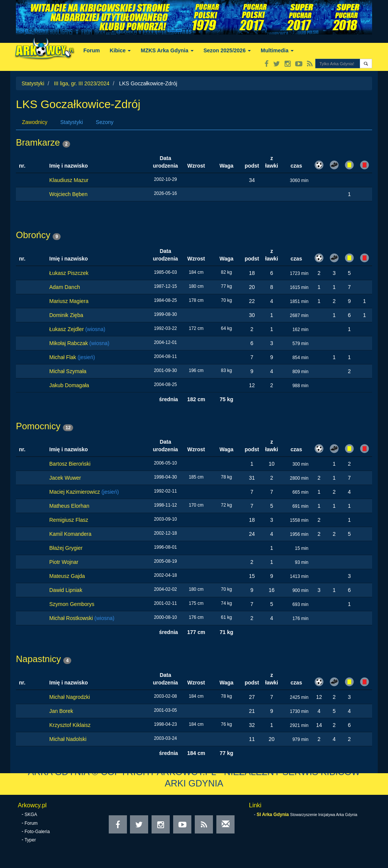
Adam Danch (65, 287)
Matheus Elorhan (69, 506)
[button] (366, 64)
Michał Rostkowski (72, 618)
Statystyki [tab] (72, 122)
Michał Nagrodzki (70, 697)
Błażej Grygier (66, 548)
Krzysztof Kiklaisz (70, 725)
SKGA (31, 815)
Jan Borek (61, 711)
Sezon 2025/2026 (227, 50)
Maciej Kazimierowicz (75, 492)
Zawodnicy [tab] (35, 122)
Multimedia (277, 50)
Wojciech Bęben (68, 194)
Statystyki (33, 83)
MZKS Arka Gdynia (167, 50)
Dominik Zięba (66, 315)
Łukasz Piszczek (69, 273)
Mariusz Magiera (69, 301)
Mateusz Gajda (67, 576)
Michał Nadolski (68, 739)
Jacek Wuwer (65, 478)
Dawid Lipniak (66, 590)
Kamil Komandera (70, 534)
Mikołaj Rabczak (69, 343)
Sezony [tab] (105, 122)
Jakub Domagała (69, 385)
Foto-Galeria (37, 832)
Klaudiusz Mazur (69, 180)
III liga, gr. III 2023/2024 (81, 83)
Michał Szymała (68, 371)
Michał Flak (63, 357)
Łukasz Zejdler (67, 329)
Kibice (120, 50)
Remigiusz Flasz (69, 520)
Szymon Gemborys (72, 604)
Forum (92, 50)
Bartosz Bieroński (70, 464)
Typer (30, 840)
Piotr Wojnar (64, 562)
